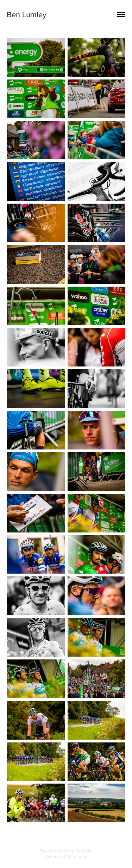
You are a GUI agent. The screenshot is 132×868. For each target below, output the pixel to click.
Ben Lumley (27, 14)
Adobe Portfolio (78, 851)
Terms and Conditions (66, 856)
